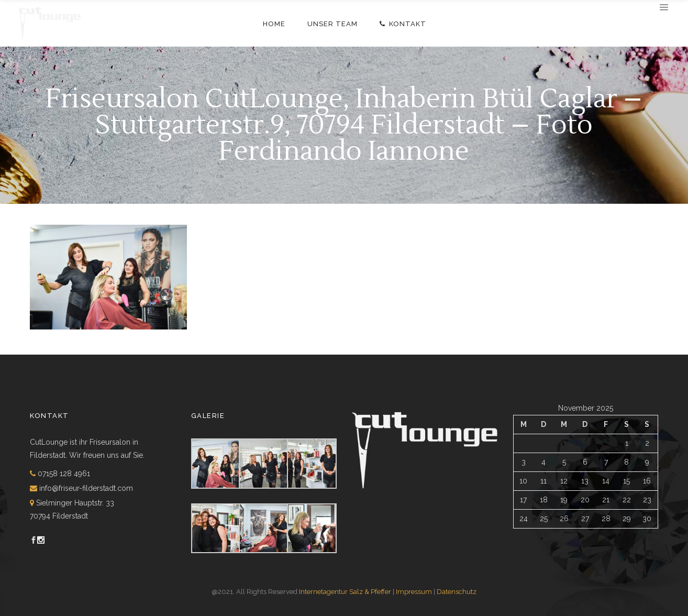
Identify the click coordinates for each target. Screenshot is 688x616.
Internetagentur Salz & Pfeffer (345, 592)
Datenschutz (457, 592)
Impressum (414, 592)
